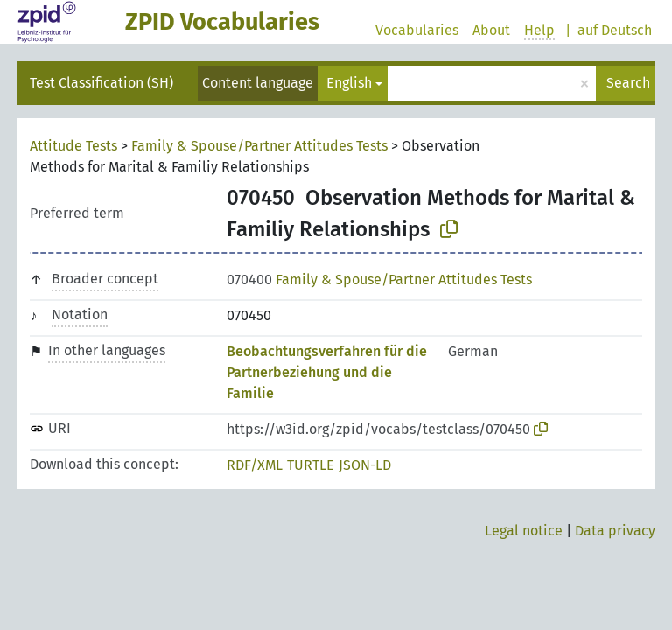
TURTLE (311, 465)
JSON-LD (365, 465)
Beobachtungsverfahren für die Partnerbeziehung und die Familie (327, 372)
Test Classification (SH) (101, 83)
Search (628, 83)
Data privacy (615, 531)
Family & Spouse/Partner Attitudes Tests (259, 146)
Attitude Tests (73, 146)
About (491, 30)
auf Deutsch (615, 30)
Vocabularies (417, 30)
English (349, 83)
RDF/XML (255, 465)
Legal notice (524, 531)
